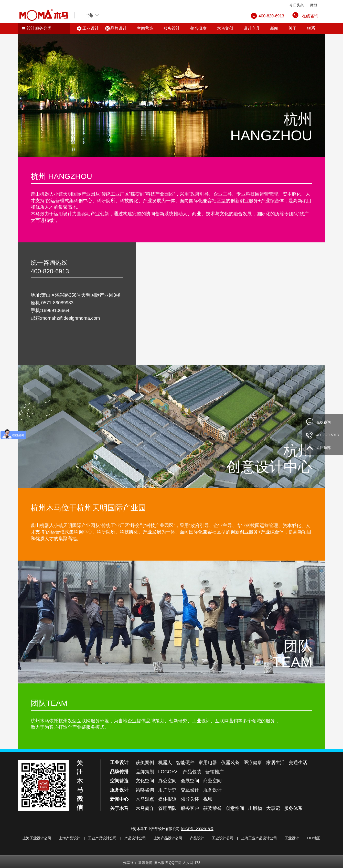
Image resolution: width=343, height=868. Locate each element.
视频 (208, 799)
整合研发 (198, 28)
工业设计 (91, 28)
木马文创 (225, 28)
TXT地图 (314, 838)
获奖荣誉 (212, 808)
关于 (293, 28)
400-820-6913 (328, 435)
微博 (314, 5)
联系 (311, 28)
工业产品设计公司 (102, 838)
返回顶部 (324, 448)
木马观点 (145, 799)
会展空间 (190, 781)
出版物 (255, 808)
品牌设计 (119, 28)
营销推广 (215, 772)
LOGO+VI (168, 772)
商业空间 (212, 781)
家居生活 (275, 763)
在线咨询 (310, 16)
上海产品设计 (70, 838)
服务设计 (172, 28)
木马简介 (145, 808)
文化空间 (145, 781)
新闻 (274, 28)
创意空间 (235, 808)
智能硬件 (185, 763)
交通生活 (298, 763)
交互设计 (190, 790)
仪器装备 (230, 763)
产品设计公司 (135, 838)
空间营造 (145, 28)
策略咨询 (145, 790)
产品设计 (197, 838)
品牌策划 (145, 772)
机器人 (165, 763)
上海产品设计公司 (168, 838)
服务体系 (293, 808)
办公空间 (167, 781)
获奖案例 (145, 763)
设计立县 (252, 28)
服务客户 (190, 808)
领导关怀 (190, 799)
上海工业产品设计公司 (259, 838)
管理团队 (167, 808)
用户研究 (167, 790)
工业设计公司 (223, 838)
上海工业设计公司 (37, 838)
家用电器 (208, 763)
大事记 (273, 808)
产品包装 (192, 772)
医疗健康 (253, 763)
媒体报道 (167, 799)
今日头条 (297, 5)
